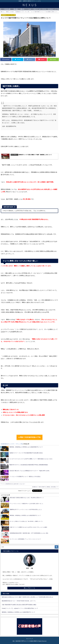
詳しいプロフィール (30, 588)
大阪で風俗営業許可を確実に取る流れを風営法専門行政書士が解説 (19, 605)
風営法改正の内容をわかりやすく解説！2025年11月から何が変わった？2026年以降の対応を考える (27, 597)
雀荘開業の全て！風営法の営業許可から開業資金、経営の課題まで (44, 487)
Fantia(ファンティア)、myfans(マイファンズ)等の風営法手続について (20, 608)
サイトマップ (29, 639)
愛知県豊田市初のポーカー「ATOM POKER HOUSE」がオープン (19, 601)
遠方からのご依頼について (46, 9)
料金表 (19, 9)
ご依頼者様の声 (26, 9)
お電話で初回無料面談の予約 (30, 437)
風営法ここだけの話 (35, 9)
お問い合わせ (55, 9)
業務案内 (12, 9)
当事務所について (4, 9)
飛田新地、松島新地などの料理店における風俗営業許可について (18, 612)
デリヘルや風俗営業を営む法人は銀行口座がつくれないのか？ (14, 484)
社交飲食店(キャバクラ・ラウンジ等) (8, 15)
